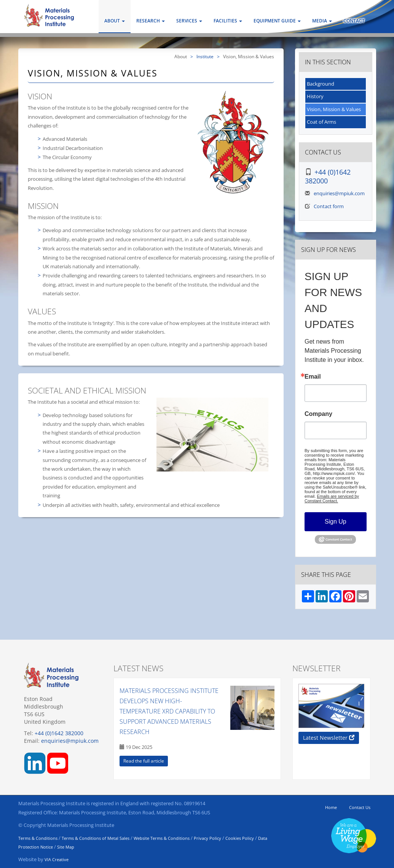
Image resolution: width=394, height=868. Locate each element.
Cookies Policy (240, 838)
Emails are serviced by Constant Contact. (332, 499)
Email (313, 377)
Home (331, 807)
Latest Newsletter (329, 738)
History (315, 96)
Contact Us (360, 807)
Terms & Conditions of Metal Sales (96, 838)
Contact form (329, 206)
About (115, 21)
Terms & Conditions (38, 838)
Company (318, 414)
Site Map (66, 847)
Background (321, 84)
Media (322, 21)
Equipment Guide (277, 21)
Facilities (228, 21)
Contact (354, 21)
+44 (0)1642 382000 (328, 176)
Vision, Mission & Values (334, 109)
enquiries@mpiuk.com (339, 193)
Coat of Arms (321, 122)
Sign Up (336, 522)
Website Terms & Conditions (162, 838)
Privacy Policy (207, 838)
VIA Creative (57, 859)
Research (151, 21)
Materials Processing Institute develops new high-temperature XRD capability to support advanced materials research (169, 711)
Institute (205, 56)
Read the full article (144, 761)
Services (189, 21)
